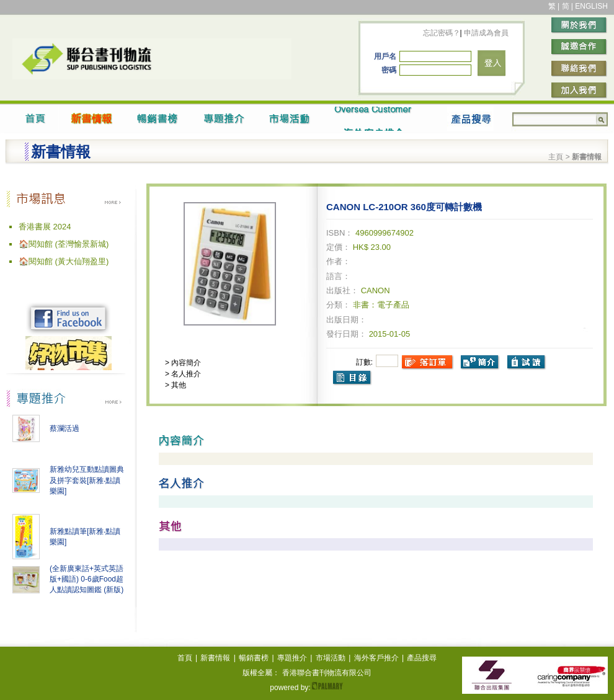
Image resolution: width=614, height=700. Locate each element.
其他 (178, 385)
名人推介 (185, 374)
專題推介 (292, 658)
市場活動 (331, 658)
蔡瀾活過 (65, 428)
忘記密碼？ (442, 33)
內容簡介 (185, 363)
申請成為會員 (485, 33)
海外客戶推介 (376, 658)
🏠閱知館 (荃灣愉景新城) (64, 244)
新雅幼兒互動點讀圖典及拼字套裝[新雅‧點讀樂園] (87, 480)
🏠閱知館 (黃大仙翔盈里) (64, 261)
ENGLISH (591, 6)
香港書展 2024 (45, 227)
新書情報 (215, 658)
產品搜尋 (422, 658)
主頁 (556, 157)
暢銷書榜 (254, 658)
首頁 (185, 658)
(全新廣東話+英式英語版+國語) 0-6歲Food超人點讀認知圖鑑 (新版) (87, 579)
